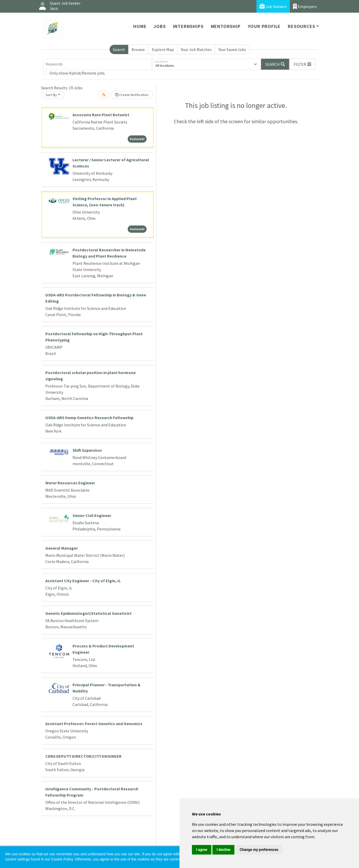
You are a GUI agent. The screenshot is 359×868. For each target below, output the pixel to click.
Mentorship (226, 26)
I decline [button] (223, 850)
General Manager (62, 548)
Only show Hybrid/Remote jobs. (77, 73)
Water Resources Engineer (70, 483)
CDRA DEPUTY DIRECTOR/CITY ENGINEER (83, 756)
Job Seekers (273, 6)
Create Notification (132, 95)
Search (119, 49)
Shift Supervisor (87, 450)
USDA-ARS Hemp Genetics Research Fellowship (89, 418)
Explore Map (163, 49)
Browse (138, 49)
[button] (303, 64)
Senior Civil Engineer (92, 515)
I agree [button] (202, 850)
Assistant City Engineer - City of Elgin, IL (83, 581)
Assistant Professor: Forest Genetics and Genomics (94, 724)
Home (140, 26)
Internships (188, 26)
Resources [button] (301, 26)
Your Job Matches (196, 49)
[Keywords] (98, 64)
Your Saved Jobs (232, 49)
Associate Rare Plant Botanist (101, 115)
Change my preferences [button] (259, 850)
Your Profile (264, 26)
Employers (305, 6)
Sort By (51, 95)
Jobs (160, 26)
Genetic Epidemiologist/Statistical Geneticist (88, 613)
